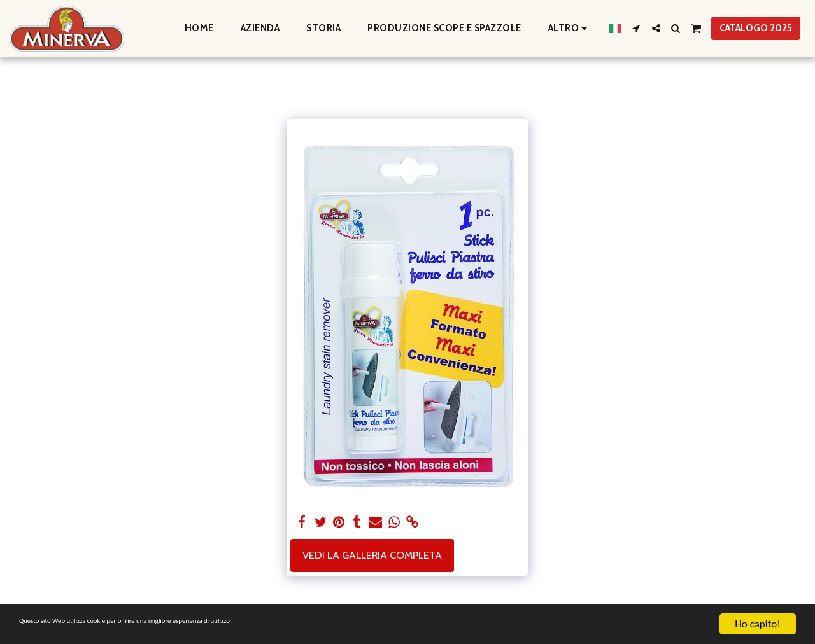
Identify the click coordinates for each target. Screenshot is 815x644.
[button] (636, 28)
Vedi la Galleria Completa (372, 555)
